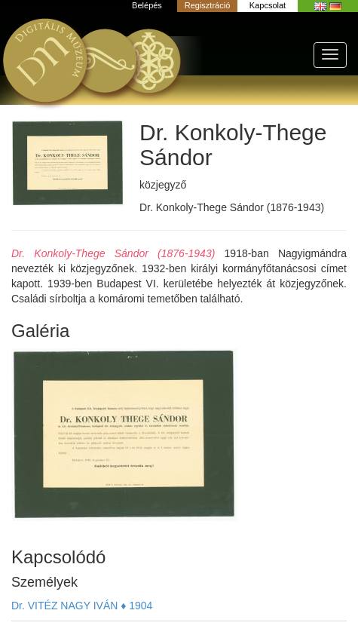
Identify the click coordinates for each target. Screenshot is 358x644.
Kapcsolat (268, 5)
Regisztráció (208, 5)
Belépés (147, 5)
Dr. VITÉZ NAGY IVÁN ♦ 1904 (82, 606)
